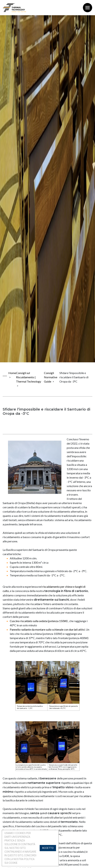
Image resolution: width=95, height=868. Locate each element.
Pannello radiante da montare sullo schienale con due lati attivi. (47, 629)
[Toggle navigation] (88, 8)
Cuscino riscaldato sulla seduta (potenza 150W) (39, 621)
